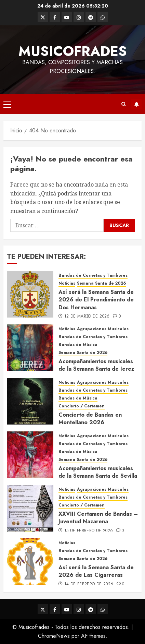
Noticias (67, 283)
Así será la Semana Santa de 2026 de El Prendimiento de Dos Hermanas (96, 300)
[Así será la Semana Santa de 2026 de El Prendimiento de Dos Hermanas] (30, 294)
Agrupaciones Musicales (103, 329)
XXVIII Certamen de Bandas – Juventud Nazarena (98, 518)
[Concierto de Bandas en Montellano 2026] (30, 401)
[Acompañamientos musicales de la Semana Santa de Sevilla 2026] (30, 455)
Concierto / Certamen (82, 406)
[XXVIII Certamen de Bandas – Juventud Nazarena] (30, 508)
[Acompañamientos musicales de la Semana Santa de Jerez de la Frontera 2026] (30, 348)
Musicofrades (73, 51)
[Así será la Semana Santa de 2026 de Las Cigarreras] (30, 562)
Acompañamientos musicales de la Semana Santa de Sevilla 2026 (98, 476)
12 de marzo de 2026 (87, 317)
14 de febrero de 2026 (89, 584)
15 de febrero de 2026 (89, 531)
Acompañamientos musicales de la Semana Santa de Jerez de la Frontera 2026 (96, 369)
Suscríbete (136, 104)
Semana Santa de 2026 (101, 283)
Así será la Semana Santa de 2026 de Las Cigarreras (96, 571)
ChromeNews (54, 636)
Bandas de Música (78, 345)
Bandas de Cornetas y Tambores (93, 276)
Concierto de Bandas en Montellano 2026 (90, 419)
